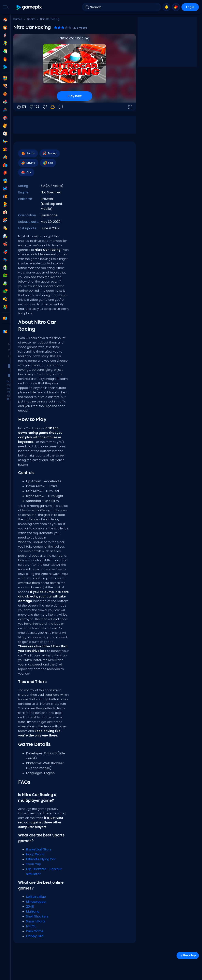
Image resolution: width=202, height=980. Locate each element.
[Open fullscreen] (130, 107)
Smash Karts (36, 921)
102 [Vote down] (34, 107)
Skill (48, 163)
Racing (49, 153)
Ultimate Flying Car (41, 859)
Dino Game (35, 931)
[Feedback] (61, 107)
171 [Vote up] (21, 107)
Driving (28, 163)
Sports (31, 19)
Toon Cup (34, 864)
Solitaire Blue (36, 897)
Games (18, 19)
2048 (30, 907)
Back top (188, 955)
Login (190, 7)
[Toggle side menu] (5, 7)
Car (26, 172)
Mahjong (33, 911)
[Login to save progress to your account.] (53, 107)
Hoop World (35, 854)
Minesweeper (36, 902)
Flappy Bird (35, 936)
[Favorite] (45, 107)
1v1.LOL (31, 926)
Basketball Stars (39, 849)
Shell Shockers (37, 916)
